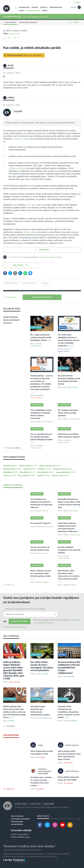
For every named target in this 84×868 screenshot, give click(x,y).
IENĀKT (78, 3)
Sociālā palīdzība (64, 558)
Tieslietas (45, 283)
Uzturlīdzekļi (45, 472)
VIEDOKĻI (44, 7)
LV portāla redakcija (21, 830)
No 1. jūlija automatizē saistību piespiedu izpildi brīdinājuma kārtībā (41, 338)
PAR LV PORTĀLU (17, 816)
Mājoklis (44, 469)
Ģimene (9, 476)
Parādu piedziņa (14, 34)
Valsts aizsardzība (43, 674)
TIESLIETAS (7, 323)
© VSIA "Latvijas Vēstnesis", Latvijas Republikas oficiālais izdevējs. (30, 857)
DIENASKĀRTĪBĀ (56, 7)
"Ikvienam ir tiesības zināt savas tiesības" (29, 846)
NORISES (35, 7)
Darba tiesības (28, 466)
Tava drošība (41, 757)
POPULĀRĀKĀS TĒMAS (14, 457)
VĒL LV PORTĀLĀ (11, 636)
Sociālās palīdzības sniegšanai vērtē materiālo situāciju (69, 550)
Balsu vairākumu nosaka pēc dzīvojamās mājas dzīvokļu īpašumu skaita (41, 573)
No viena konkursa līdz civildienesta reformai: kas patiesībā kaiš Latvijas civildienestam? (69, 668)
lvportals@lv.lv (23, 834)
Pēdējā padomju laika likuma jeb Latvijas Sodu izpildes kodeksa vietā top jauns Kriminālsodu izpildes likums (15, 712)
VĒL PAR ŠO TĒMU (12, 309)
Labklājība (10, 472)
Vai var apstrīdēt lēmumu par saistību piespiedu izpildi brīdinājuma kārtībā (41, 437)
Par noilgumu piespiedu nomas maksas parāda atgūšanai (68, 413)
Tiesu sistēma (26, 476)
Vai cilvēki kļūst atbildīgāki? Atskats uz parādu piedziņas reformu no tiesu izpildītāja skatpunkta (69, 340)
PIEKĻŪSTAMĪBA (17, 822)
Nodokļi (30, 469)
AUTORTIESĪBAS (17, 824)
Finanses (46, 553)
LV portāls (18, 111)
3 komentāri (11, 297)
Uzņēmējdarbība (66, 472)
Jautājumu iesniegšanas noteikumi (51, 257)
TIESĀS (21, 11)
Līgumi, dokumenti (29, 283)
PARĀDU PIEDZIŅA (11, 317)
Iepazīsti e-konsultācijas (16, 627)
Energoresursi (47, 718)
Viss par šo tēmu (13, 448)
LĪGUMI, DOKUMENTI (11, 320)
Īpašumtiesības (12, 469)
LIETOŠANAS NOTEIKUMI (20, 819)
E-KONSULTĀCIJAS (33, 11)
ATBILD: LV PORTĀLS (13, 485)
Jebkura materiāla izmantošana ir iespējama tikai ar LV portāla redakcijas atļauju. (36, 854)
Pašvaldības (27, 472)
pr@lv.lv (28, 837)
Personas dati (60, 476)
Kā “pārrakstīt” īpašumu (40, 523)
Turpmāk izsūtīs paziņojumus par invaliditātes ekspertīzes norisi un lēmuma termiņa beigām (69, 712)
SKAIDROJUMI (24, 7)
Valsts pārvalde (14, 682)
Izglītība (43, 476)
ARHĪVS (45, 11)
